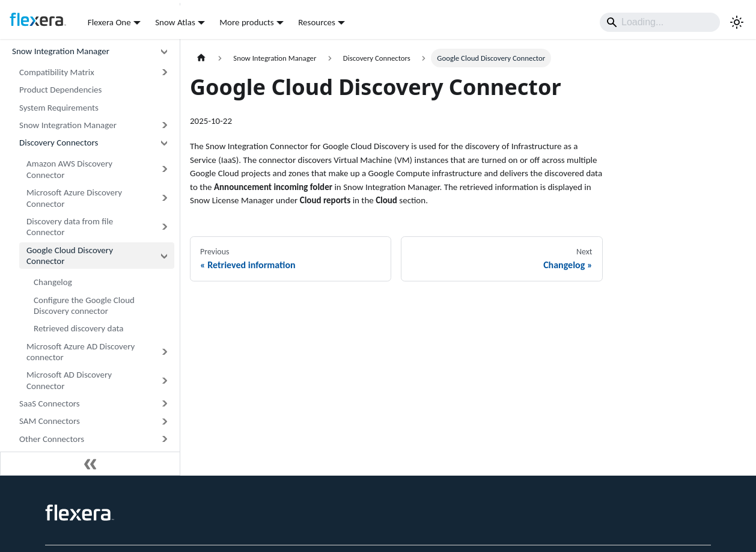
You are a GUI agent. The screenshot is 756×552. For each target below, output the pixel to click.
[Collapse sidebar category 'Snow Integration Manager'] (164, 51)
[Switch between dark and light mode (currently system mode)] (737, 22)
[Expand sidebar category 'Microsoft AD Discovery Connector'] (164, 381)
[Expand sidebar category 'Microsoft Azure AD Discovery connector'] (164, 352)
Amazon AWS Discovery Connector (69, 169)
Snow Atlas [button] (175, 22)
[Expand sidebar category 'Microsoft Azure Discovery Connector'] (164, 198)
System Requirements (59, 108)
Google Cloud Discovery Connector (70, 256)
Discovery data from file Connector (70, 227)
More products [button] (246, 22)
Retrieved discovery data (79, 328)
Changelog (53, 282)
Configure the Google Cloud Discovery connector (84, 306)
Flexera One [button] (109, 22)
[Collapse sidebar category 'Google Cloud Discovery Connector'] (164, 256)
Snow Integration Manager (61, 51)
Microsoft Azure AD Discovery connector (81, 352)
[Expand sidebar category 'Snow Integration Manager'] (164, 125)
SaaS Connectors (50, 403)
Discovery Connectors (59, 143)
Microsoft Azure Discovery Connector (74, 198)
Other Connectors (52, 439)
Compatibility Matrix (57, 72)
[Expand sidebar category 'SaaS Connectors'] (164, 404)
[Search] (660, 22)
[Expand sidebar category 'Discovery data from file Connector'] (164, 227)
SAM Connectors (50, 421)
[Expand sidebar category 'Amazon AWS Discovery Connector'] (164, 170)
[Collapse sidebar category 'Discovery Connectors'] (164, 143)
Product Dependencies (60, 90)
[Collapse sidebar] (90, 464)
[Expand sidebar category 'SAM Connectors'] (164, 421)
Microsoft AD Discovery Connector (69, 380)
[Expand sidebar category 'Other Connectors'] (164, 439)
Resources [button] (317, 22)
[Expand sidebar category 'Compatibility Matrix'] (164, 72)
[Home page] (201, 58)
